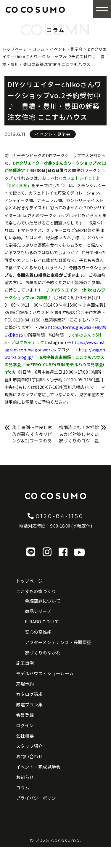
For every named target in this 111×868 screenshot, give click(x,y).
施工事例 (25, 663)
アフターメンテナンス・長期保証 (58, 642)
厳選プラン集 (29, 704)
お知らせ (25, 777)
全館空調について (43, 601)
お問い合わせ (29, 756)
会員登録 (25, 715)
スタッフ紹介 (29, 746)
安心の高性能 (38, 632)
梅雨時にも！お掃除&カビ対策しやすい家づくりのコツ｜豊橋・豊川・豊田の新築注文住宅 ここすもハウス (79, 444)
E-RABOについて (42, 621)
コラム (23, 787)
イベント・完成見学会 (38, 767)
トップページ (29, 581)
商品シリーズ (38, 611)
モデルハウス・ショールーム (45, 673)
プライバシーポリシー (38, 798)
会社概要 (25, 736)
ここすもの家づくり (36, 591)
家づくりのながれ (43, 653)
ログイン (25, 725)
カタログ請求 (29, 694)
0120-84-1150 (55, 516)
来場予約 (25, 684)
